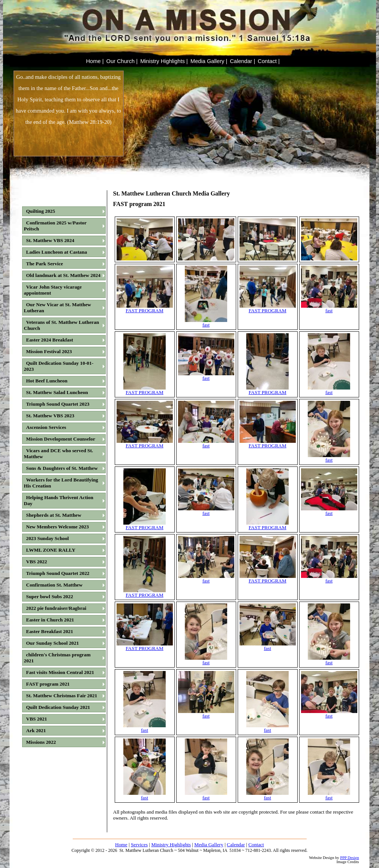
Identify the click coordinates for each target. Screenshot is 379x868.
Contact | (269, 61)
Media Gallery (209, 845)
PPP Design (349, 858)
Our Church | (122, 61)
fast (206, 323)
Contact (256, 845)
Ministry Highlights (171, 845)
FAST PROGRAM (145, 308)
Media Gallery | (209, 61)
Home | (95, 61)
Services (139, 845)
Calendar (236, 845)
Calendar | (242, 61)
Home (121, 845)
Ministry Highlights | (164, 61)
